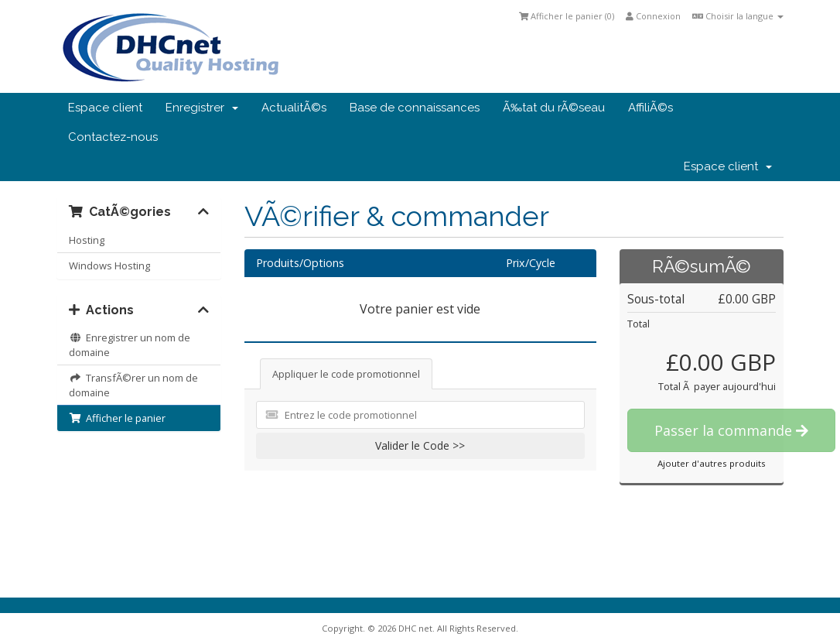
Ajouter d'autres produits (712, 463)
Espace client (105, 108)
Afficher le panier (117, 418)
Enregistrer (202, 108)
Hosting (87, 240)
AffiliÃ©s (650, 108)
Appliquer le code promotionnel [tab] (346, 374)
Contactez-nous (113, 137)
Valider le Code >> (420, 445)
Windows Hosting (109, 265)
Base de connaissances (415, 108)
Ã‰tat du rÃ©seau (554, 108)
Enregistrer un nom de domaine (130, 345)
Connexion (653, 16)
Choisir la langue (738, 16)
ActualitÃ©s (294, 108)
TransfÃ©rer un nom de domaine (133, 385)
